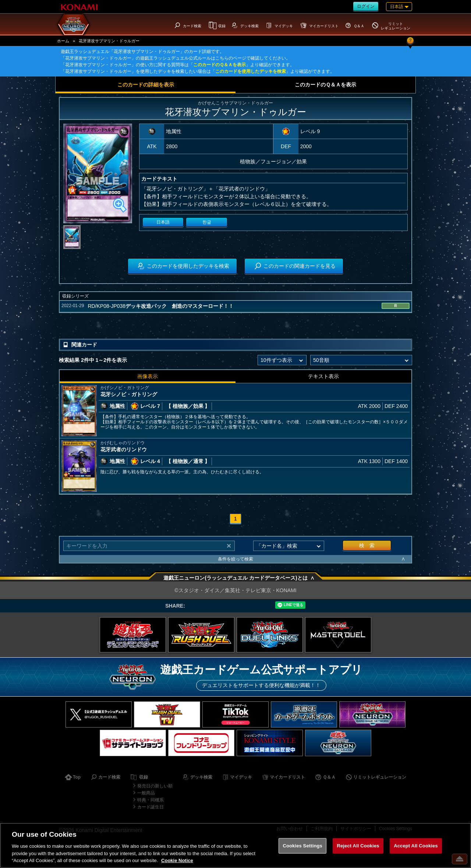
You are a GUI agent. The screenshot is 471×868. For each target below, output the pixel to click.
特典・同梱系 (150, 800)
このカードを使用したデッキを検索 (251, 71)
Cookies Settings (302, 846)
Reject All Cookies (358, 846)
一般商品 (146, 793)
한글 (207, 222)
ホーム (63, 41)
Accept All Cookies (416, 846)
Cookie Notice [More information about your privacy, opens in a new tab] (177, 860)
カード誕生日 (150, 807)
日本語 (163, 222)
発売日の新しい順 (155, 786)
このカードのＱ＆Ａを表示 (219, 65)
